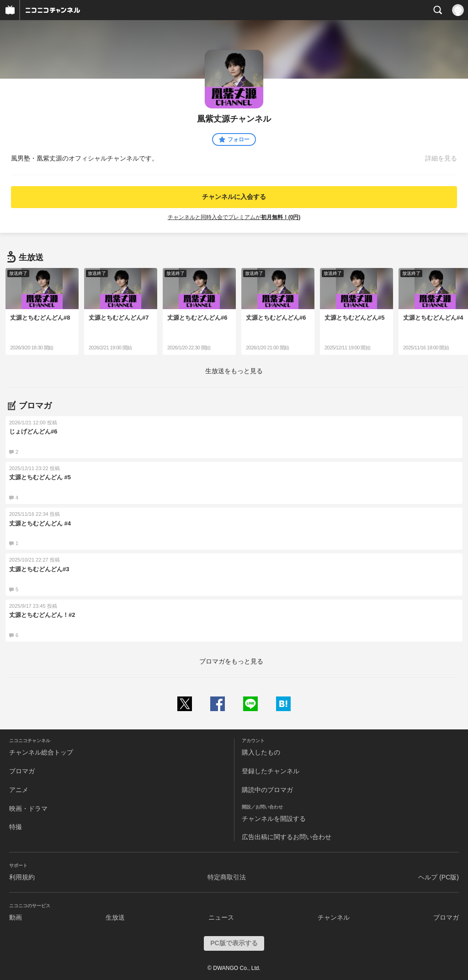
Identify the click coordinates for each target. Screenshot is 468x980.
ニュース (221, 917)
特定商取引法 (227, 877)
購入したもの (261, 752)
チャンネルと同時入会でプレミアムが (234, 217)
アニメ (19, 790)
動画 (16, 917)
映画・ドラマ (28, 809)
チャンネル (334, 917)
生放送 (115, 917)
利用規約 (22, 877)
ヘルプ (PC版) (439, 877)
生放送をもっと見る (234, 371)
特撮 (16, 827)
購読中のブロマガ (267, 790)
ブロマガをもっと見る (231, 661)
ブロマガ (22, 771)
